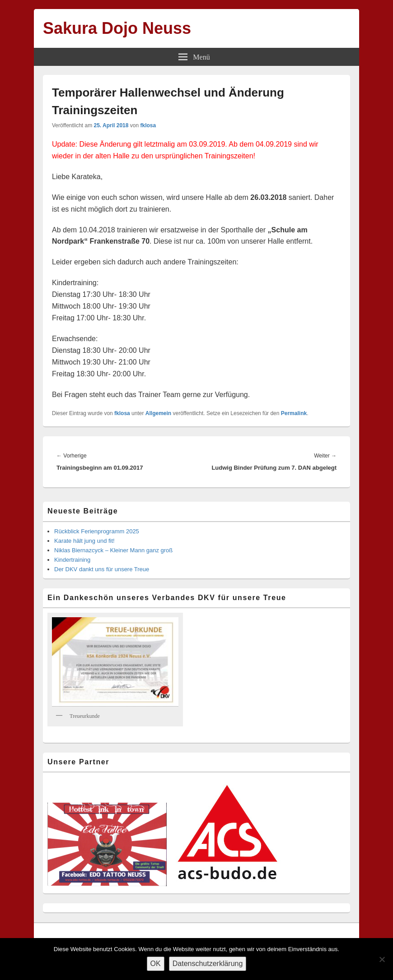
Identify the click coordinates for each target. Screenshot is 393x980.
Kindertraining (72, 560)
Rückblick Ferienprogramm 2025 (97, 531)
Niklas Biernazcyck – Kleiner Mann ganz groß (113, 550)
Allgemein (158, 413)
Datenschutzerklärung (208, 964)
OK (156, 964)
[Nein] (382, 959)
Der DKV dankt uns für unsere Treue (102, 569)
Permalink (294, 413)
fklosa (148, 125)
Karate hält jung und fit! (84, 541)
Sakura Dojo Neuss (117, 28)
